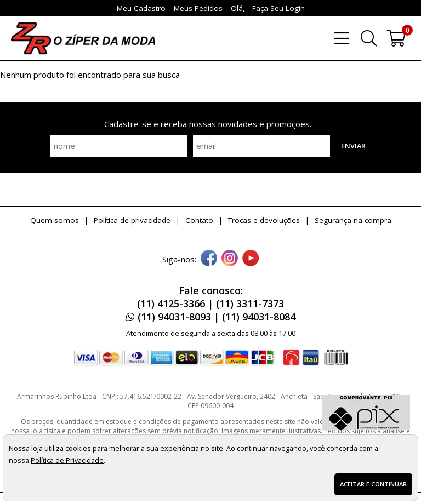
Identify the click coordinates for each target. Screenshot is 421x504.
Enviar (353, 146)
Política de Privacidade (67, 460)
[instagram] (230, 259)
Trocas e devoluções (264, 220)
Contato (199, 220)
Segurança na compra (353, 220)
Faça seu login (278, 8)
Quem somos (55, 220)
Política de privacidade (132, 220)
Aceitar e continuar (373, 484)
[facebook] (209, 259)
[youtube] (251, 259)
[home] (83, 38)
